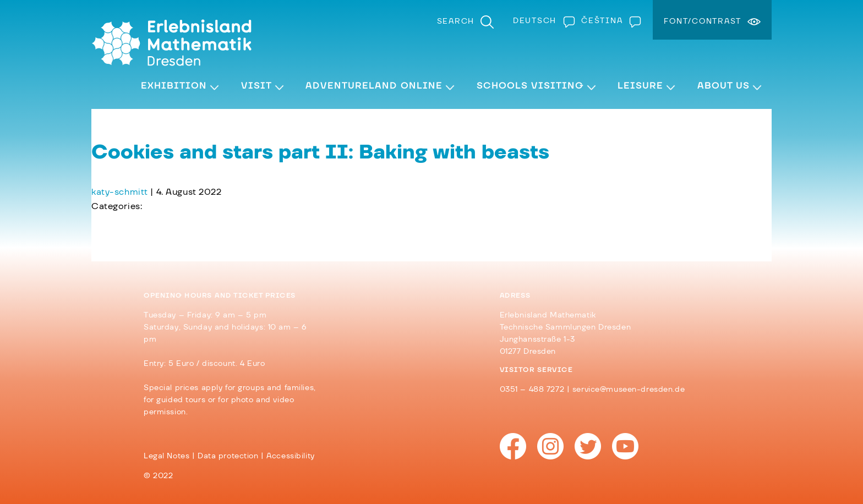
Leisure (640, 86)
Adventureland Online (374, 86)
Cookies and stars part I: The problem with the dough (214, 221)
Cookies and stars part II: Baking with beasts (320, 152)
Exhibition (174, 86)
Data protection (228, 456)
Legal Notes (166, 456)
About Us (723, 86)
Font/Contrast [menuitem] (703, 21)
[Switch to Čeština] (609, 21)
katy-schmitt (120, 192)
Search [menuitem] (456, 21)
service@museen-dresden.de (629, 390)
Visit (256, 86)
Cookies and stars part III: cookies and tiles (195, 235)
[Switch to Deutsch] (542, 21)
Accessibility (290, 456)
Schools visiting (530, 86)
